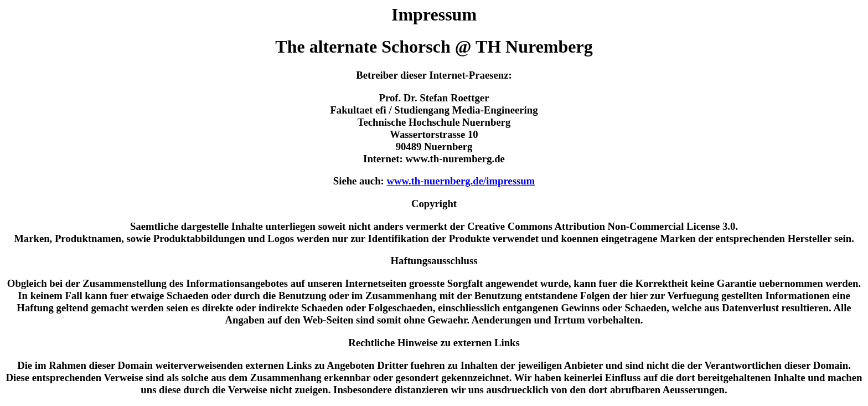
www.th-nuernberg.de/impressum (461, 181)
